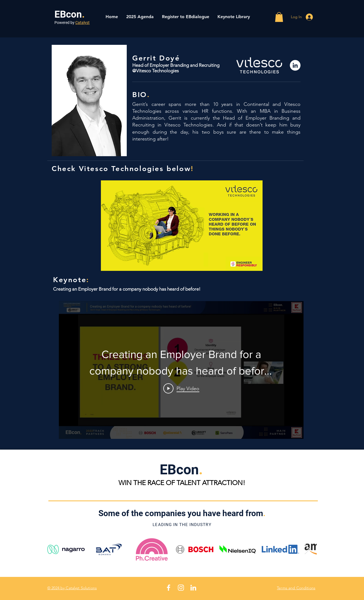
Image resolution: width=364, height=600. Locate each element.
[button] (279, 17)
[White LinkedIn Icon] (193, 588)
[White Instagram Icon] (181, 588)
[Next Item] (307, 549)
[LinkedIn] (295, 65)
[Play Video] (181, 388)
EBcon (68, 14)
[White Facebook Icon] (169, 588)
